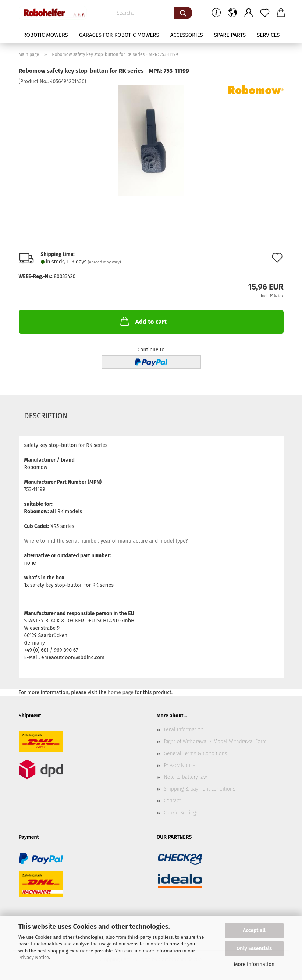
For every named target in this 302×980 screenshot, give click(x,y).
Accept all (254, 931)
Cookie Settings (181, 813)
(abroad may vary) (104, 262)
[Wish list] (265, 13)
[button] (232, 13)
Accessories (187, 35)
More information (254, 964)
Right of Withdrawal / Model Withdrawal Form (216, 741)
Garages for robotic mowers (119, 35)
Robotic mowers (45, 35)
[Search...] (183, 13)
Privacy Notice (34, 957)
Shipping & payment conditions (200, 789)
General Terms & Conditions (196, 754)
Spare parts (230, 35)
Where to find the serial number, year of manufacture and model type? (106, 541)
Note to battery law (186, 777)
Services (268, 35)
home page (121, 693)
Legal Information (184, 730)
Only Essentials (254, 949)
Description (46, 416)
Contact (173, 801)
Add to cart (143, 321)
